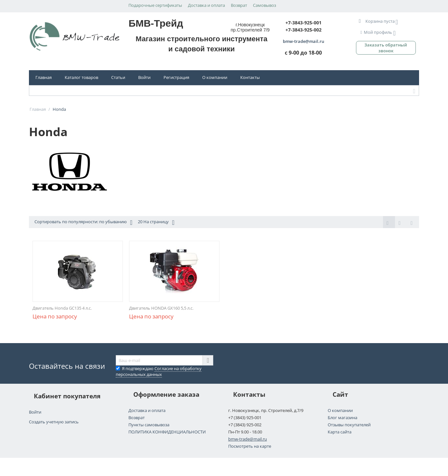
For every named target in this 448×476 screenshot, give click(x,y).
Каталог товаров (81, 77)
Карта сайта (340, 432)
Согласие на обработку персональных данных (159, 371)
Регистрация (176, 77)
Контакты (250, 77)
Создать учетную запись (54, 422)
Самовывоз (264, 5)
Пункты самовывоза (149, 425)
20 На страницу (156, 222)
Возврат (239, 5)
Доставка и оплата (206, 5)
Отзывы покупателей (349, 425)
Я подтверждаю (159, 371)
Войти (144, 77)
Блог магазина (343, 418)
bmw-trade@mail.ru (248, 439)
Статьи (118, 77)
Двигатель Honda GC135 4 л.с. (62, 308)
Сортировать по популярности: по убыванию (83, 222)
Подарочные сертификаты (155, 5)
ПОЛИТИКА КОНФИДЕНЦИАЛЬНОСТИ (167, 432)
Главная (44, 77)
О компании (215, 77)
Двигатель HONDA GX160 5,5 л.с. (161, 308)
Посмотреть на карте (250, 446)
